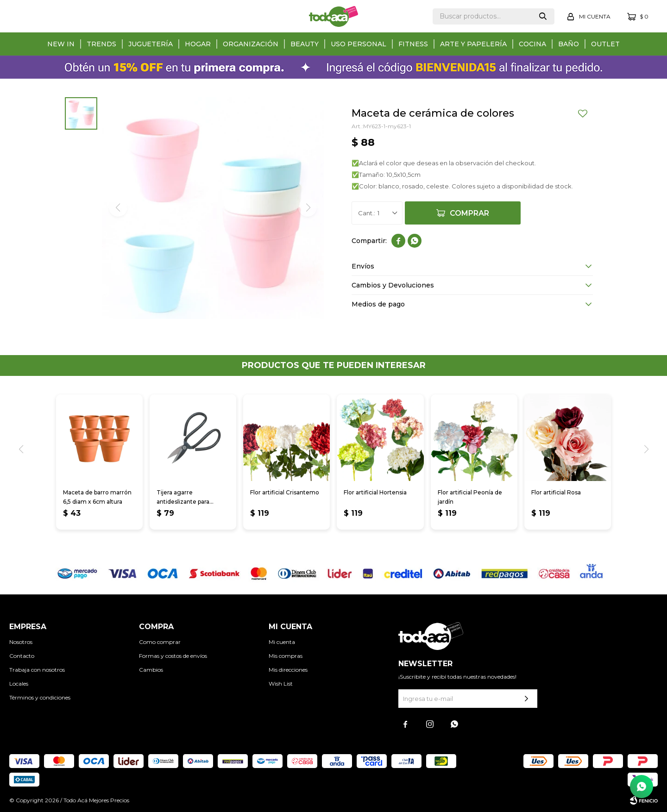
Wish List (281, 684)
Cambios (151, 670)
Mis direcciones (288, 670)
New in (61, 44)
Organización (251, 44)
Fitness (413, 44)
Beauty (305, 44)
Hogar (198, 44)
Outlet (605, 44)
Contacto (22, 656)
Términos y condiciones (40, 697)
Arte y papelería (473, 44)
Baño (569, 44)
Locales (19, 684)
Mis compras (286, 656)
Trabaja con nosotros (37, 670)
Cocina (532, 44)
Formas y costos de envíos (173, 656)
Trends (101, 44)
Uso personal (359, 44)
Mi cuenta (282, 642)
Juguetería (151, 44)
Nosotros (21, 642)
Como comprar (160, 642)
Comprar (469, 213)
